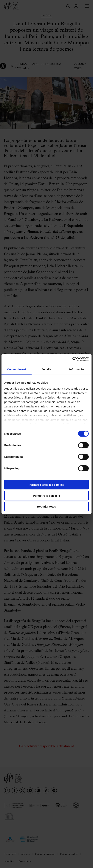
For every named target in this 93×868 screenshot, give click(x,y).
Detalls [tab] (46, 369)
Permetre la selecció (46, 496)
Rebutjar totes (47, 507)
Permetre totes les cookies (46, 485)
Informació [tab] (77, 369)
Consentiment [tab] (17, 369)
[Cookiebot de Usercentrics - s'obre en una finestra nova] (72, 359)
